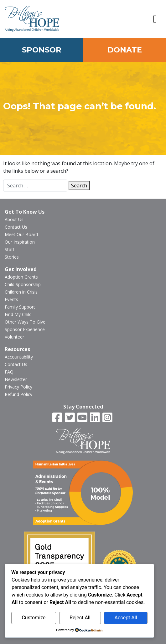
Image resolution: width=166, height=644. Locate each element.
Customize (34, 618)
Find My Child (18, 314)
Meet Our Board (21, 234)
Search (79, 186)
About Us (14, 219)
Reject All (80, 618)
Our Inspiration (20, 242)
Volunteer (14, 337)
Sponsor (42, 50)
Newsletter (16, 379)
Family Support (20, 307)
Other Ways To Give (25, 322)
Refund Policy (18, 394)
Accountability (19, 357)
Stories (12, 257)
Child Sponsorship (23, 284)
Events (11, 299)
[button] (155, 19)
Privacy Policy (18, 387)
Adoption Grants (21, 277)
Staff (9, 249)
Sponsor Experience (25, 329)
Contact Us (16, 227)
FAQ (9, 372)
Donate (125, 50)
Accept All (126, 618)
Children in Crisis (21, 292)
